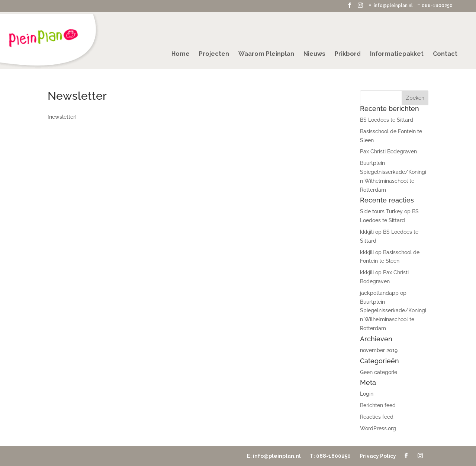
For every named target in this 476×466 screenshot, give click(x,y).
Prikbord (348, 54)
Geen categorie (379, 372)
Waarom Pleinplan (266, 54)
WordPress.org (378, 428)
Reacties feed (377, 417)
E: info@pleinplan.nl (274, 456)
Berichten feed (378, 405)
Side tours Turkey (381, 211)
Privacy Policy (378, 456)
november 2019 (379, 350)
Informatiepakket (397, 54)
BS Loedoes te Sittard (387, 120)
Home (181, 54)
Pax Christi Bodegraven (388, 151)
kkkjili (367, 232)
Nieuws (314, 54)
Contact (445, 54)
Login (367, 394)
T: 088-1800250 (330, 456)
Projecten (214, 54)
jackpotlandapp (379, 293)
